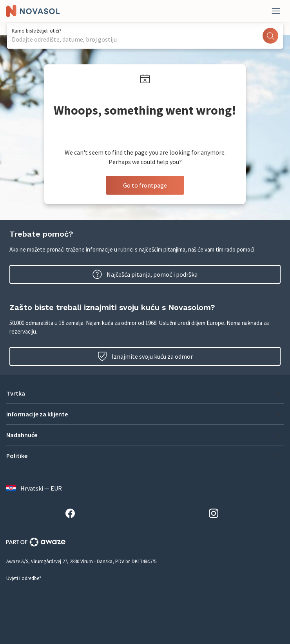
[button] (145, 393)
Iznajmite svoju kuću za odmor (145, 356)
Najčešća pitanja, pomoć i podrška (145, 274)
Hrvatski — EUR (34, 488)
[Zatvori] (276, 11)
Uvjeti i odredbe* (24, 578)
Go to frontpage (145, 185)
